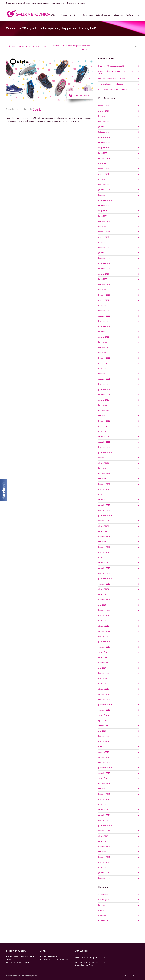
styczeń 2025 (104, 185)
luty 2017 (102, 684)
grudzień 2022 (104, 316)
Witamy (54, 15)
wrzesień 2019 (104, 521)
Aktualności (66, 15)
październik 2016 (105, 705)
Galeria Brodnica (103, 15)
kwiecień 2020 (104, 484)
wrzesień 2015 (104, 773)
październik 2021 (105, 390)
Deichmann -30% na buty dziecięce (113, 89)
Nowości (102, 910)
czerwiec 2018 (104, 600)
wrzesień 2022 (104, 332)
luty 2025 (102, 179)
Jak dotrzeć (88, 15)
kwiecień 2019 (104, 547)
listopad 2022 (104, 321)
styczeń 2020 (104, 500)
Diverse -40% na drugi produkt (111, 66)
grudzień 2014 (104, 815)
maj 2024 (102, 227)
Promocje (37, 109)
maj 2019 (102, 542)
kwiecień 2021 (104, 421)
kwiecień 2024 (104, 232)
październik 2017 (105, 642)
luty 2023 (102, 305)
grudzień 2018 (104, 568)
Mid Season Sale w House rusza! (112, 79)
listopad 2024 (104, 195)
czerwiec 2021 (104, 411)
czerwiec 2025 (104, 158)
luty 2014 (102, 868)
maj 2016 (102, 731)
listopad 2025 (104, 132)
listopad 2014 (104, 820)
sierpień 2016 (104, 715)
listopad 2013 (104, 878)
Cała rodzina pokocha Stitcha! (111, 84)
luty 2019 (102, 558)
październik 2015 (105, 768)
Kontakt (129, 15)
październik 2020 (105, 453)
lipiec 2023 (103, 279)
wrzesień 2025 (104, 143)
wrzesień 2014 (104, 831)
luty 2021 (102, 432)
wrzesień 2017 (104, 647)
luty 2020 (102, 495)
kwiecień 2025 (104, 169)
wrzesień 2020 (104, 458)
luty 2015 (102, 805)
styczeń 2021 (104, 437)
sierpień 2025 (104, 148)
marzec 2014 (104, 862)
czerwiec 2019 (104, 537)
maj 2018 (102, 605)
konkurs (102, 905)
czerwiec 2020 (104, 474)
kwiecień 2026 (104, 106)
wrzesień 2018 (104, 584)
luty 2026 (102, 116)
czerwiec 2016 (104, 726)
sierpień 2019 (104, 526)
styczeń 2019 (104, 563)
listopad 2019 (104, 510)
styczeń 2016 (104, 752)
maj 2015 (102, 789)
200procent (33, 976)
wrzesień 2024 (104, 206)
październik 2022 (105, 326)
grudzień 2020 (104, 442)
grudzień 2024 (104, 190)
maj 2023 (102, 290)
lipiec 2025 (103, 153)
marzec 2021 (104, 426)
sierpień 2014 (104, 836)
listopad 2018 (104, 573)
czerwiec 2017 (104, 663)
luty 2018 (102, 621)
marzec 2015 (104, 799)
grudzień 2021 (104, 379)
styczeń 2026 (104, 122)
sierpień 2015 (104, 778)
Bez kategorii (104, 900)
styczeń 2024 (104, 248)
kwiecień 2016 (104, 736)
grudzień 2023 (104, 253)
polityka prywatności (130, 976)
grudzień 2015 (104, 757)
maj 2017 (102, 668)
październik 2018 (105, 579)
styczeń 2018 (104, 626)
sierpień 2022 (104, 337)
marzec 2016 (104, 742)
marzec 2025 (104, 174)
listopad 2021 (104, 384)
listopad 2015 (104, 763)
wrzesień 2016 (104, 710)
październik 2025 (105, 137)
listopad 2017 (104, 636)
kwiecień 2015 (104, 794)
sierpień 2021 (104, 400)
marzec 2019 (104, 552)
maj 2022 (102, 353)
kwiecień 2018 (104, 610)
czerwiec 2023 (104, 284)
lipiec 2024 (103, 216)
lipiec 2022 (103, 342)
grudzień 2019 (104, 505)
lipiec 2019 (103, 531)
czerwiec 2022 (104, 347)
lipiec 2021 (103, 405)
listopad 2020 (104, 447)
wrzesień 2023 (104, 269)
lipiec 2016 (103, 721)
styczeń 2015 (104, 810)
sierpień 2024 (104, 211)
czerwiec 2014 (104, 847)
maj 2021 (102, 416)
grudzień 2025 (104, 127)
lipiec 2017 (103, 657)
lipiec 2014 (103, 841)
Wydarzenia (103, 921)
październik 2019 (105, 516)
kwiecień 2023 (104, 295)
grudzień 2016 (104, 694)
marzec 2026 (104, 111)
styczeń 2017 (104, 689)
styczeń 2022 (104, 374)
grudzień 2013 (104, 873)
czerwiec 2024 (104, 221)
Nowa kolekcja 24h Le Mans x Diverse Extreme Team (117, 72)
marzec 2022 (104, 363)
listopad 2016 (104, 700)
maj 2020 (102, 479)
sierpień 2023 (104, 274)
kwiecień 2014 (104, 857)
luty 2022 (102, 369)
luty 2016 (102, 747)
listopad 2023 (104, 258)
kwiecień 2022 (104, 358)
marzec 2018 (104, 615)
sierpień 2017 (104, 652)
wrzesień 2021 (104, 395)
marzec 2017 (104, 679)
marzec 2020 (104, 489)
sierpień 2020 (104, 463)
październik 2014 (105, 826)
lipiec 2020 (103, 468)
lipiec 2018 (103, 594)
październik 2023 (105, 263)
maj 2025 (102, 164)
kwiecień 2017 (104, 673)
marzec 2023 (104, 300)
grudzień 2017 (104, 631)
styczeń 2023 (104, 311)
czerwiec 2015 (104, 784)
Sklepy (77, 15)
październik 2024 (105, 200)
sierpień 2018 (104, 589)
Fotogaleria (118, 15)
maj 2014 (102, 852)
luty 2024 (102, 242)
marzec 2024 (104, 237)
